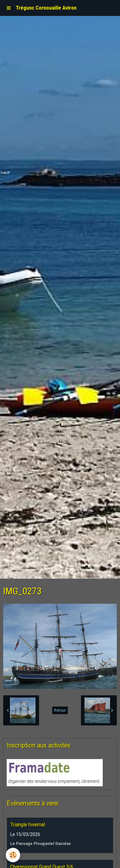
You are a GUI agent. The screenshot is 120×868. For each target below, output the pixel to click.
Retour (60, 710)
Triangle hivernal (28, 824)
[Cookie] (13, 855)
